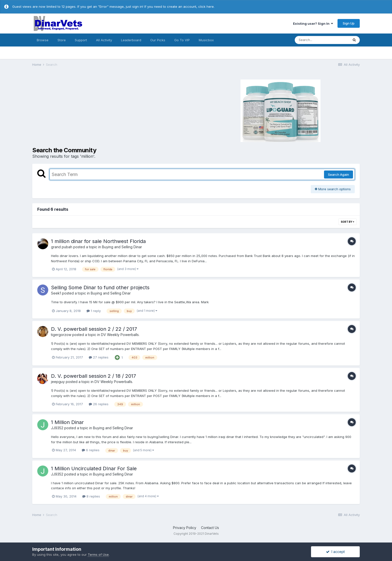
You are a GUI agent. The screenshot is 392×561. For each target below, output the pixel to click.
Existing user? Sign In (313, 23)
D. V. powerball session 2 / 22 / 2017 (94, 329)
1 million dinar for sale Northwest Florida (98, 241)
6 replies (91, 450)
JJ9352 (57, 428)
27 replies (99, 357)
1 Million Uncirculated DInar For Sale (94, 468)
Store (62, 40)
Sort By (347, 222)
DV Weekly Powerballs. (120, 335)
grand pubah (62, 247)
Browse (43, 40)
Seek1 (56, 293)
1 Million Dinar (67, 422)
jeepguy (58, 382)
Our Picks (158, 40)
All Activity (104, 40)
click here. (206, 6)
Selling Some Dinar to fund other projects (100, 287)
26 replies (99, 404)
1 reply (94, 311)
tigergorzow (61, 335)
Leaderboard (131, 40)
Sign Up (349, 23)
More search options (333, 189)
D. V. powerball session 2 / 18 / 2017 (93, 376)
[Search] (322, 40)
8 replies (91, 496)
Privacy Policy (185, 528)
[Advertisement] (113, 110)
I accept (335, 552)
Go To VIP (182, 40)
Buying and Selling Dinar (122, 247)
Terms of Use (98, 554)
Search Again (338, 174)
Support (81, 40)
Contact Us (210, 528)
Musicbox (206, 40)
